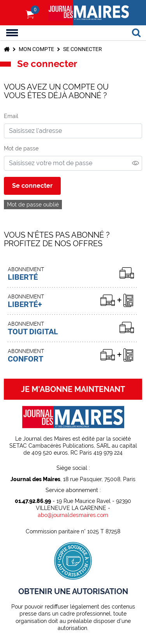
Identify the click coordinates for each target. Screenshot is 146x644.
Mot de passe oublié (33, 205)
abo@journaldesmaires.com (73, 515)
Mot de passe (21, 148)
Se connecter (83, 49)
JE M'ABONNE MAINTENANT (73, 389)
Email (11, 116)
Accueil (7, 49)
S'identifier (14, 13)
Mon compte (36, 49)
